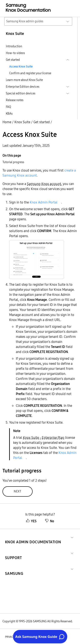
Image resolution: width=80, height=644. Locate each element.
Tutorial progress (13, 162)
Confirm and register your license (30, 73)
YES (31, 521)
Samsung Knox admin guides (25, 21)
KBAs (9, 114)
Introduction (14, 46)
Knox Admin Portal (44, 202)
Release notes (15, 100)
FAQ (8, 107)
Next (18, 491)
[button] (33, 537)
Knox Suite (22, 122)
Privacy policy (14, 637)
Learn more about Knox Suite (24, 80)
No (50, 521)
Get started (42, 122)
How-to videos (15, 53)
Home (7, 122)
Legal (40, 637)
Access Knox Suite (21, 66)
